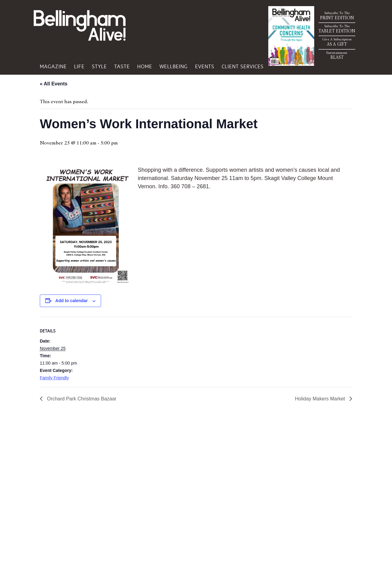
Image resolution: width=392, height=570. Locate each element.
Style (99, 66)
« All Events (54, 84)
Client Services (243, 66)
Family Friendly (54, 378)
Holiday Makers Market (321, 399)
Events (205, 66)
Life (79, 66)
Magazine (53, 66)
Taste (122, 66)
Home (145, 66)
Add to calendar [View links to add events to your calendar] (72, 301)
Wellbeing (174, 66)
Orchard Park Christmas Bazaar (81, 399)
